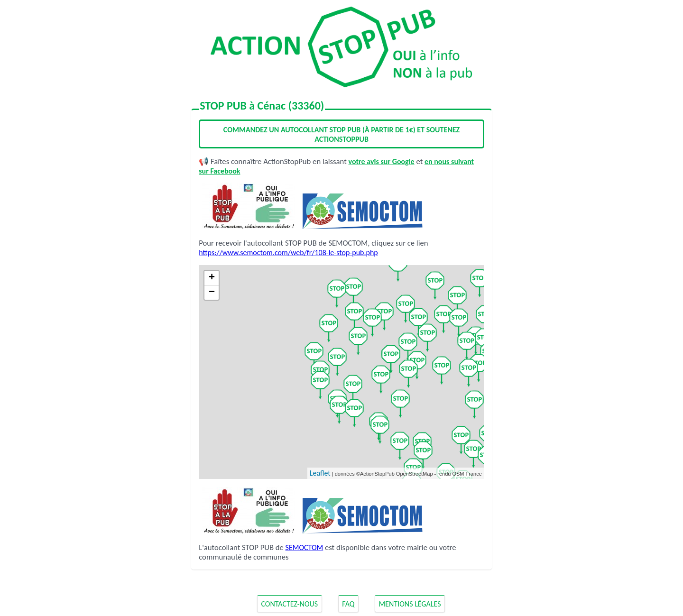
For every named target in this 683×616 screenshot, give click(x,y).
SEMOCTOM (305, 547)
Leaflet (320, 473)
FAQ (348, 604)
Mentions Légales (410, 604)
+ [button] (212, 278)
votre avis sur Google (382, 161)
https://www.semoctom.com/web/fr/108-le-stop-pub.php (288, 253)
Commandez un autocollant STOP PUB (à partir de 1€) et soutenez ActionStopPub (341, 134)
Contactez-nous (289, 604)
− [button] (212, 293)
